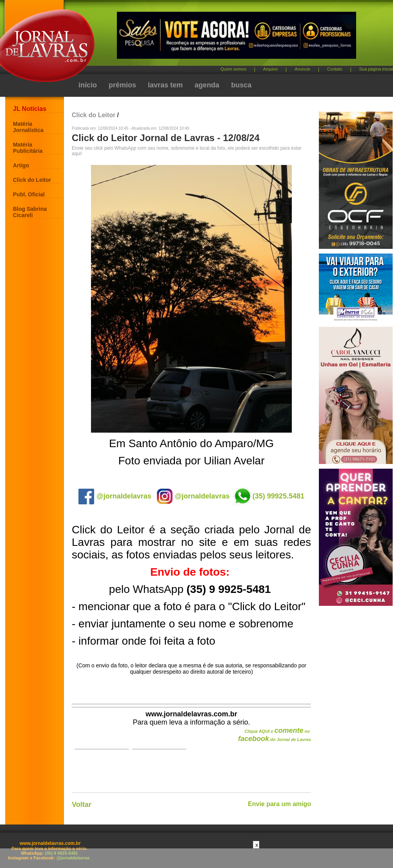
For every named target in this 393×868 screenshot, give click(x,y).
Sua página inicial (376, 69)
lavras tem (165, 85)
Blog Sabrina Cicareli (30, 212)
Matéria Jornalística (28, 127)
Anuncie (302, 69)
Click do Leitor (32, 180)
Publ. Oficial (29, 194)
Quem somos (233, 69)
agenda (207, 85)
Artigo (21, 165)
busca (241, 85)
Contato (335, 69)
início (88, 85)
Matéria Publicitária (28, 148)
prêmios (122, 85)
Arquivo (270, 69)
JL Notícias (30, 109)
